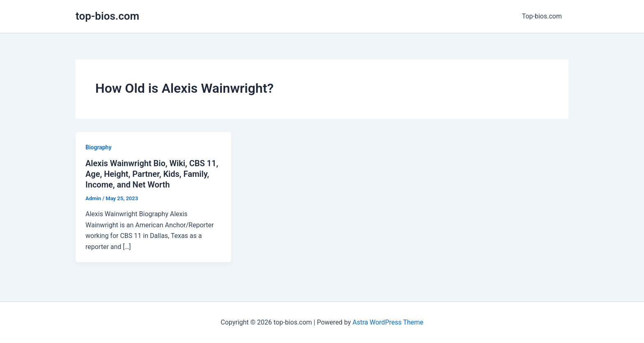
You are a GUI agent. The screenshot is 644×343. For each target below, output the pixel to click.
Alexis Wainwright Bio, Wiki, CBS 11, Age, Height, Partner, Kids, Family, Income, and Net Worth (152, 174)
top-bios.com (107, 16)
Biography (98, 147)
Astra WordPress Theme (388, 322)
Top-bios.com (542, 16)
